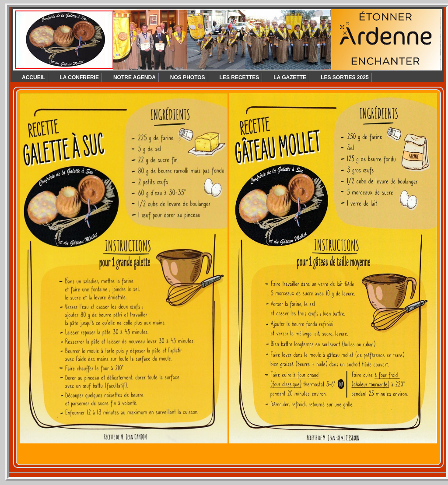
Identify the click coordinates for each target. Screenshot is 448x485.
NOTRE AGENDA (135, 77)
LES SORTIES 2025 (345, 77)
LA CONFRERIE (79, 77)
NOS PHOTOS (188, 77)
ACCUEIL (33, 77)
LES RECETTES (240, 77)
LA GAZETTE (290, 77)
